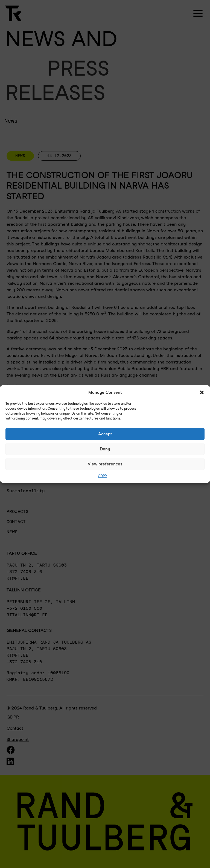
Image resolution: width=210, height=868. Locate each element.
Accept (105, 434)
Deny (105, 449)
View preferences (105, 464)
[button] (202, 392)
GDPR (102, 476)
